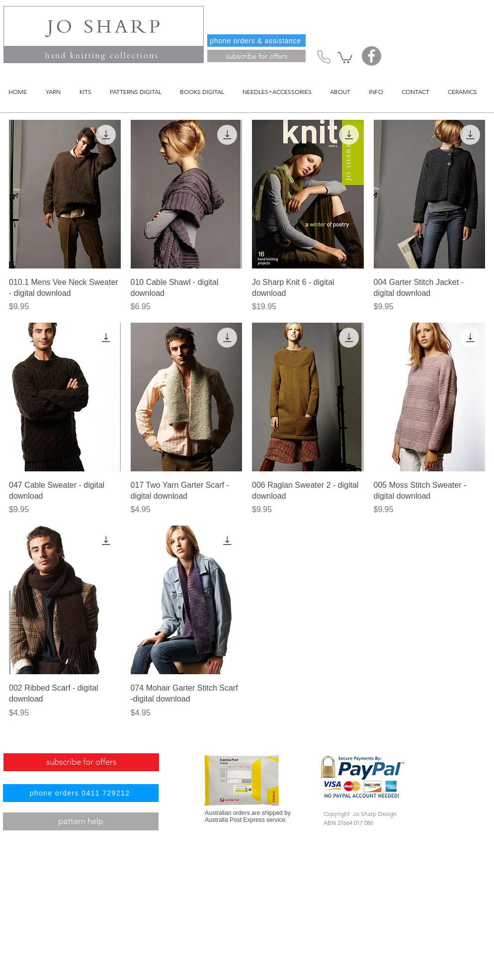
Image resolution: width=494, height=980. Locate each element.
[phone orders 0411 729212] (81, 793)
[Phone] (324, 57)
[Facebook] (371, 56)
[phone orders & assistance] (256, 41)
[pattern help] (81, 821)
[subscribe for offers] (256, 56)
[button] (345, 57)
